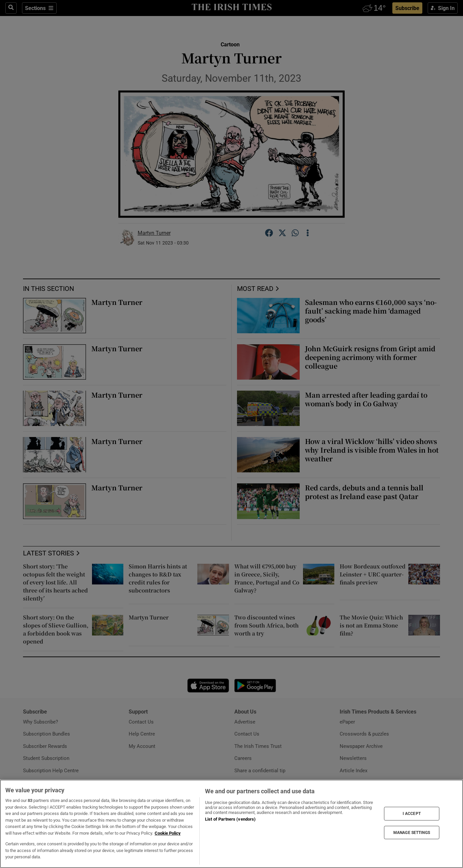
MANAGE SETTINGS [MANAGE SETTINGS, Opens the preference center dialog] (412, 832)
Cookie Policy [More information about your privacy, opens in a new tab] (168, 833)
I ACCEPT (412, 814)
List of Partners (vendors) (230, 819)
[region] (231, 824)
